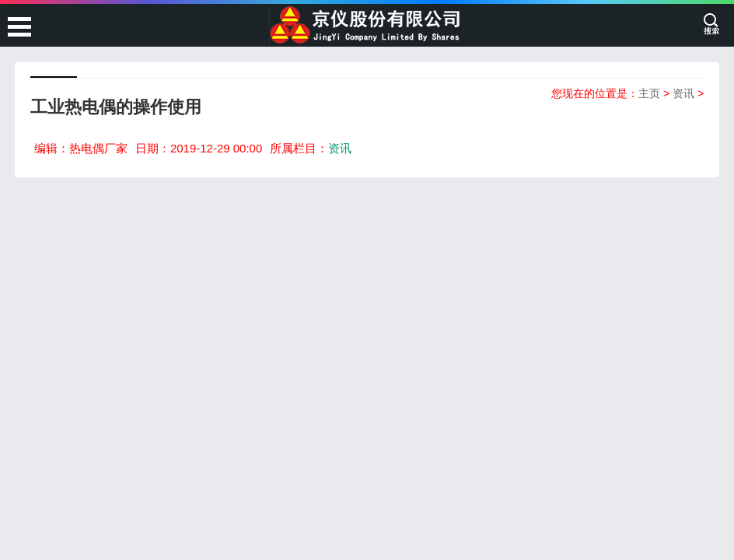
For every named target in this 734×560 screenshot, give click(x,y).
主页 (649, 93)
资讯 (683, 93)
